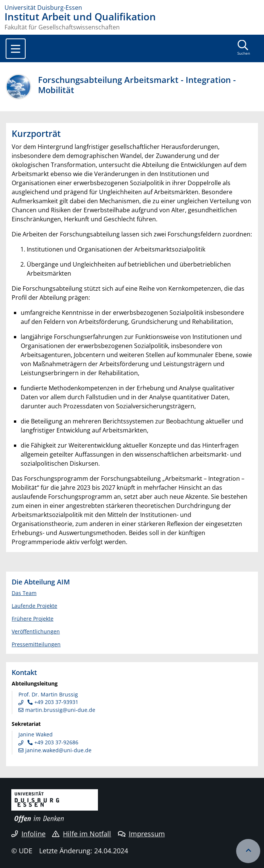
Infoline (28, 834)
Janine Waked (36, 734)
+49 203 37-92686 (52, 742)
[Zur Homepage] (132, 8)
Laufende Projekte (34, 606)
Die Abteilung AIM (41, 582)
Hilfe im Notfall (82, 834)
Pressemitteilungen (36, 644)
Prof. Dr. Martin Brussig (48, 694)
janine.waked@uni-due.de (55, 750)
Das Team (24, 593)
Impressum (141, 834)
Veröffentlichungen (36, 631)
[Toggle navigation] (16, 49)
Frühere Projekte (33, 619)
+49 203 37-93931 (52, 702)
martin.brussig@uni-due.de (57, 710)
